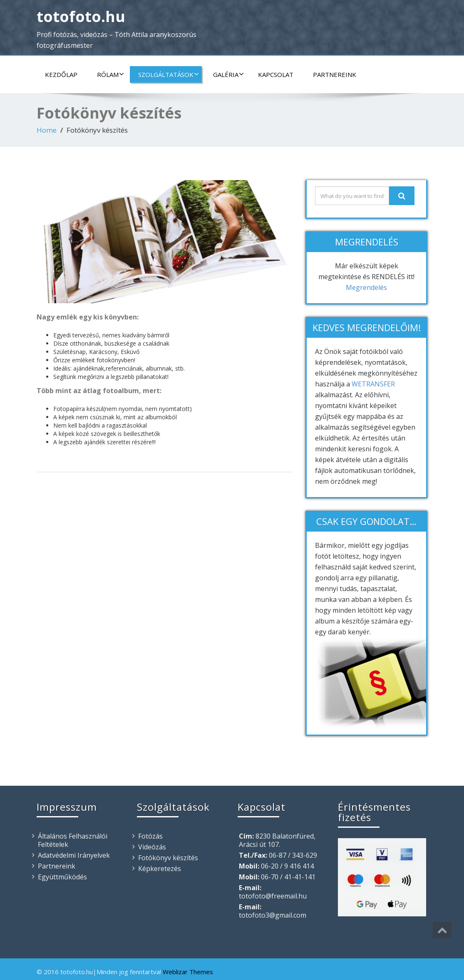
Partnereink (335, 74)
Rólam (110, 74)
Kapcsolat (276, 74)
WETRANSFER (373, 384)
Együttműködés (62, 877)
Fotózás (150, 836)
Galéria (228, 74)
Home (47, 130)
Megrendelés (366, 287)
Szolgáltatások (169, 74)
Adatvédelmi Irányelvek (74, 855)
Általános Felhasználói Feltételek (73, 840)
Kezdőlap (61, 74)
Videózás (152, 847)
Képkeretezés (160, 869)
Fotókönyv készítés (168, 858)
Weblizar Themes (188, 972)
